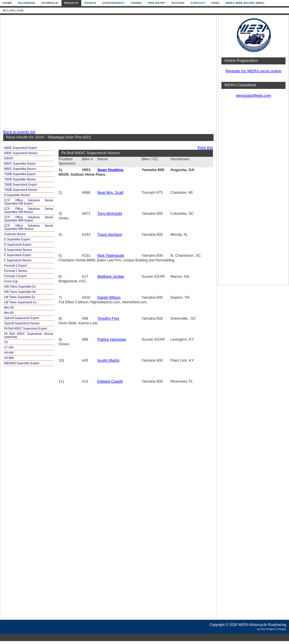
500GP (9, 158)
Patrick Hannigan (112, 339)
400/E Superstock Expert (21, 148)
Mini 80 (9, 313)
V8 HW (9, 353)
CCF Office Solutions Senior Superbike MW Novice (29, 227)
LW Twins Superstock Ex (20, 302)
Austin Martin (108, 360)
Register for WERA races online (253, 71)
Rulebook (27, 3)
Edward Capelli (110, 381)
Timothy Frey (108, 318)
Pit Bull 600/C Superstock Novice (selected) (29, 335)
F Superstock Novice (18, 260)
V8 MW (9, 358)
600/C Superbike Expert (20, 164)
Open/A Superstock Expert (22, 318)
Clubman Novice (15, 234)
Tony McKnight (110, 213)
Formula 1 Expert (15, 266)
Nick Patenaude (111, 255)
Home (7, 3)
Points (90, 3)
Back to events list (19, 132)
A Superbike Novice (17, 195)
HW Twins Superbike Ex (20, 287)
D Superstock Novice (18, 250)
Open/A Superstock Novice (22, 323)
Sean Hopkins (110, 170)
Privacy (282, 629)
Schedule (50, 3)
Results (71, 3)
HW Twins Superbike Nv (20, 292)
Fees (216, 3)
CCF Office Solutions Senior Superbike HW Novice (29, 210)
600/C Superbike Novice (20, 169)
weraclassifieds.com (253, 95)
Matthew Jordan (111, 276)
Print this (205, 148)
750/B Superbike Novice (20, 179)
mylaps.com (13, 10)
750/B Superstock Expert (21, 185)
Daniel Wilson (109, 297)
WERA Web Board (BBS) (245, 3)
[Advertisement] (55, 73)
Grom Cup (11, 281)
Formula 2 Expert (15, 276)
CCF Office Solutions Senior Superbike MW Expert (29, 219)
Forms (136, 3)
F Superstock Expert (17, 255)
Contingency (114, 3)
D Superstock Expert (18, 245)
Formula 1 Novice (16, 271)
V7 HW (9, 347)
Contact (198, 3)
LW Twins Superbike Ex (20, 297)
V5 (6, 342)
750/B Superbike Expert (20, 174)
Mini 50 (9, 308)
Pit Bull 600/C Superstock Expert (26, 329)
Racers (178, 3)
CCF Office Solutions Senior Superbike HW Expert (29, 202)
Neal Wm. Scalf (110, 192)
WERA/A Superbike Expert (22, 363)
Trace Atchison (110, 234)
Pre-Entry (157, 3)
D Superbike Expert (17, 239)
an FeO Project (266, 629)
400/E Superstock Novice (21, 153)
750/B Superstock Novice (21, 190)
